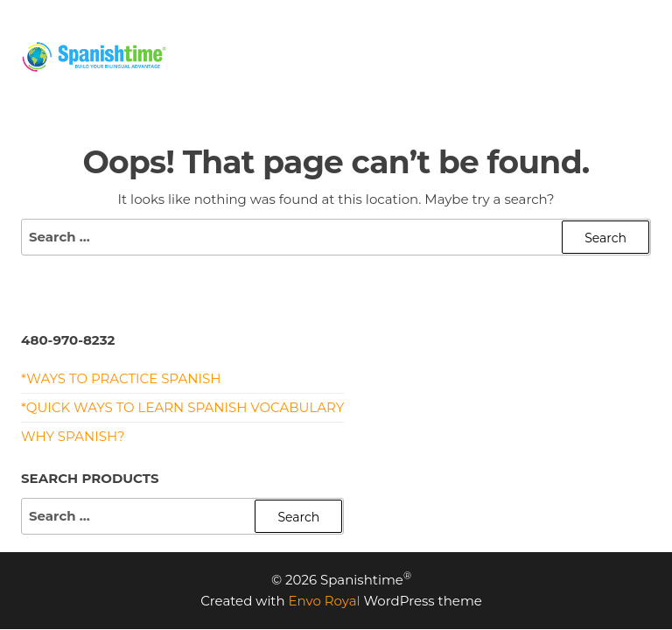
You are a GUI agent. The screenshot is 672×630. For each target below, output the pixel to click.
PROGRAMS (385, 35)
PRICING (291, 35)
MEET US (591, 35)
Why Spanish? (73, 436)
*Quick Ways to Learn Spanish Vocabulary (182, 407)
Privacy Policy (536, 78)
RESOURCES (493, 35)
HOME (215, 35)
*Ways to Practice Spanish (121, 378)
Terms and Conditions (368, 78)
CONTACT (225, 78)
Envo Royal (325, 601)
